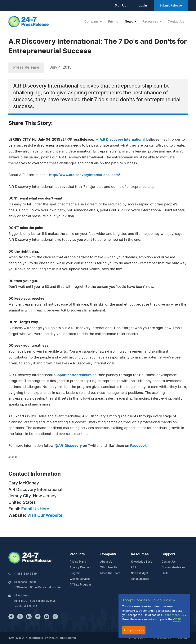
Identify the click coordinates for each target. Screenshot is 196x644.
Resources (140, 554)
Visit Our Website (45, 515)
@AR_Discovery (68, 446)
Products (77, 554)
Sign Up (121, 6)
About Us (106, 562)
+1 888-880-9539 (25, 574)
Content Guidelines (173, 568)
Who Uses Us (109, 568)
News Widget (140, 573)
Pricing (113, 22)
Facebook (138, 446)
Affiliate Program (80, 585)
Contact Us (176, 22)
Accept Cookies (134, 630)
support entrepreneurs (73, 375)
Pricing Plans (78, 562)
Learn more (171, 615)
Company (108, 554)
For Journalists (140, 579)
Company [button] (92, 22)
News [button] (129, 22)
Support (168, 554)
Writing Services (80, 579)
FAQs (165, 573)
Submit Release (171, 6)
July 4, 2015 (61, 67)
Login (143, 6)
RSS (134, 568)
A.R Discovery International (122, 140)
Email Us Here (35, 509)
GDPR (177, 619)
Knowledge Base (142, 562)
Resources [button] (151, 22)
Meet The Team (110, 573)
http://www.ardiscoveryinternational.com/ (85, 175)
